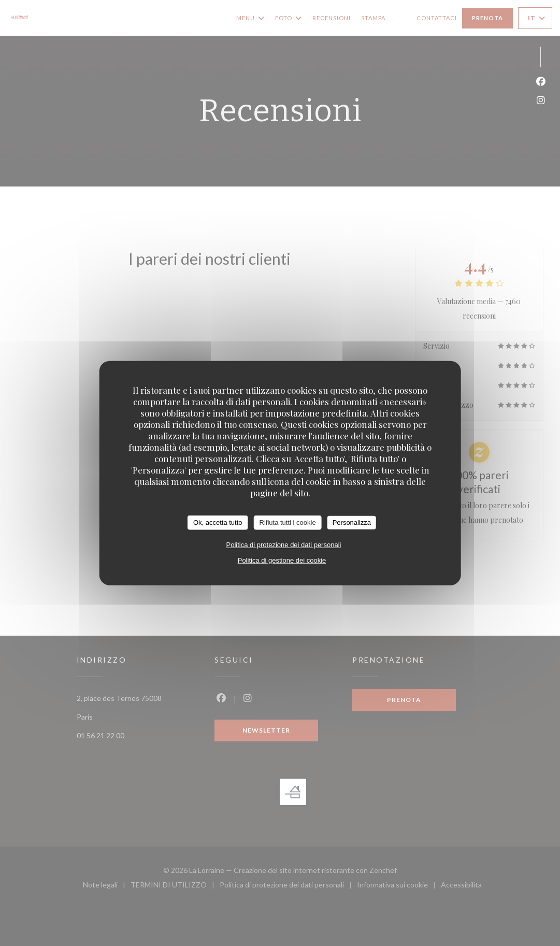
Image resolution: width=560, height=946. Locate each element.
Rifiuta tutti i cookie (288, 522)
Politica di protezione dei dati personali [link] (284, 544)
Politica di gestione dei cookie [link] (282, 560)
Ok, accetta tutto (218, 522)
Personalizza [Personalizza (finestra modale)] (352, 522)
